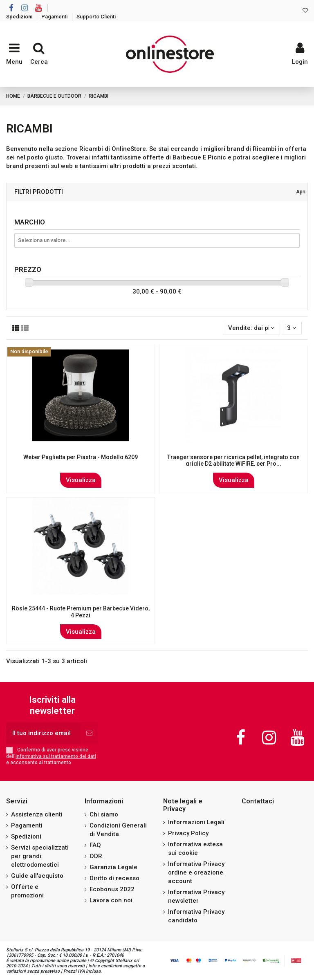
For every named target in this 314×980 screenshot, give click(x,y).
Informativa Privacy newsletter (196, 896)
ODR (96, 856)
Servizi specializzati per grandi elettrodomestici (40, 856)
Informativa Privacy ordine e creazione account (196, 872)
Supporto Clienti (96, 17)
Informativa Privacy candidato (196, 916)
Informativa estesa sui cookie (195, 849)
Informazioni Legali (196, 822)
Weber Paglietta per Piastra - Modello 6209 (81, 457)
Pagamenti (55, 17)
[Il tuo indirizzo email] (43, 733)
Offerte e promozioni (27, 891)
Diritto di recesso (114, 878)
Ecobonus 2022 (112, 889)
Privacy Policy (188, 833)
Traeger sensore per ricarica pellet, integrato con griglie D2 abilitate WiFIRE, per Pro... (233, 461)
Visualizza (81, 480)
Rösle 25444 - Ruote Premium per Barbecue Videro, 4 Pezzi (81, 612)
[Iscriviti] (89, 733)
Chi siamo (104, 814)
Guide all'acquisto (37, 876)
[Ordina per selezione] (251, 328)
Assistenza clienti (37, 814)
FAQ (95, 845)
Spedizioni (20, 17)
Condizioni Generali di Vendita (118, 830)
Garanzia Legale (113, 867)
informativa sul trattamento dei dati (56, 756)
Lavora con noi (111, 900)
